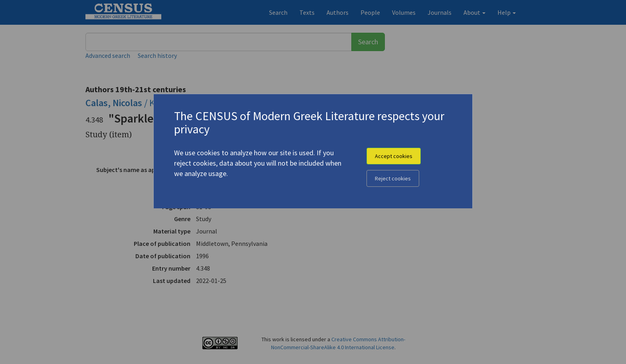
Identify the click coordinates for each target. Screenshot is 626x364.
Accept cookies (394, 156)
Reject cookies (393, 178)
